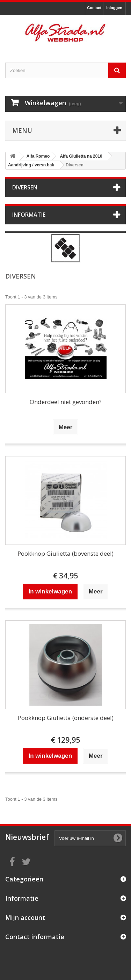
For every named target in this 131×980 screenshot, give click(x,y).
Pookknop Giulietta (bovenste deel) (65, 553)
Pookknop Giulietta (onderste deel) (66, 718)
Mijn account (25, 917)
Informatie (29, 215)
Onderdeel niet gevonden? (66, 402)
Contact (94, 8)
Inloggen (114, 8)
